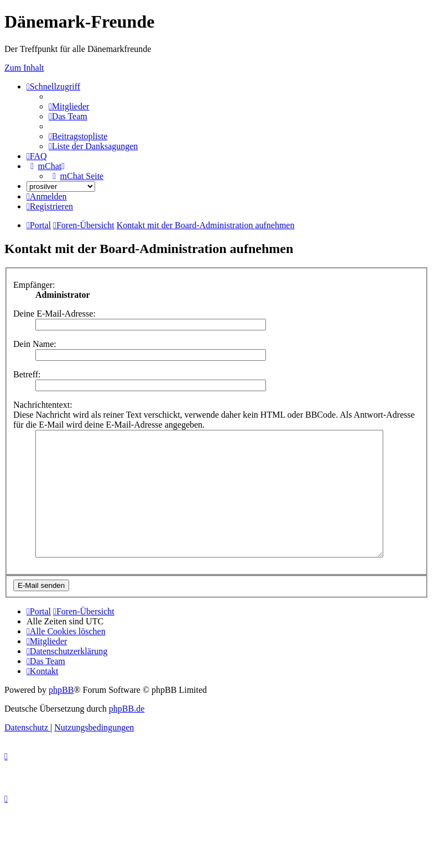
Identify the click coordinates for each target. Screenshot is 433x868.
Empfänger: (34, 285)
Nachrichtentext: (43, 405)
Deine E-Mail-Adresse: (54, 314)
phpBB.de (127, 733)
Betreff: (27, 374)
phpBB (61, 715)
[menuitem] (69, 106)
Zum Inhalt (24, 68)
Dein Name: (35, 344)
